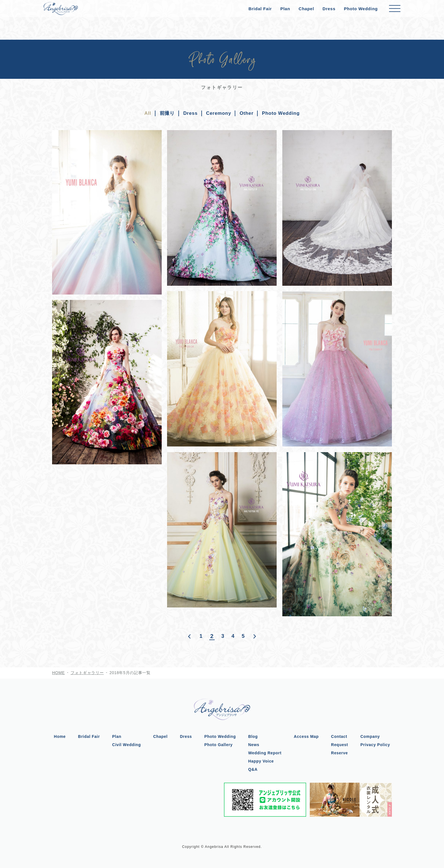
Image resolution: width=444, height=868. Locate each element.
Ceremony (218, 113)
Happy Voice (262, 761)
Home (58, 736)
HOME (58, 673)
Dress (329, 9)
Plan (285, 9)
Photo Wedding (361, 9)
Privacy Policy (377, 744)
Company (372, 736)
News (254, 744)
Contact (341, 736)
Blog (254, 736)
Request (341, 744)
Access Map (307, 736)
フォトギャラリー (87, 673)
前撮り (164, 113)
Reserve (341, 753)
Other (247, 113)
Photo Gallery (219, 744)
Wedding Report (266, 753)
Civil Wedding (126, 744)
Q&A (254, 769)
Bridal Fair (260, 9)
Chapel (307, 9)
